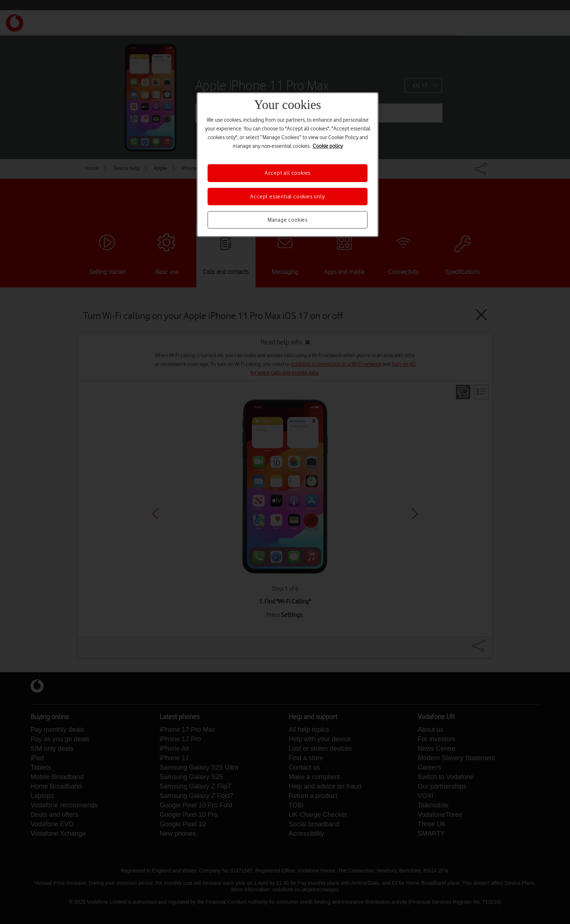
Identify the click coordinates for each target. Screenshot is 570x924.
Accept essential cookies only (287, 197)
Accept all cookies (288, 173)
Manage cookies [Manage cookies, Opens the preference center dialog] (288, 220)
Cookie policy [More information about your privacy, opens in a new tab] (328, 146)
